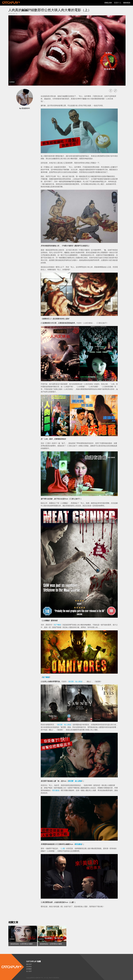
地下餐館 (57, 625)
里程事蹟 (29, 967)
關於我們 (29, 964)
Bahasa (127, 3)
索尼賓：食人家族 (75, 682)
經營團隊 (29, 969)
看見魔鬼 (56, 790)
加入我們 (29, 971)
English (108, 3)
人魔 (63, 848)
